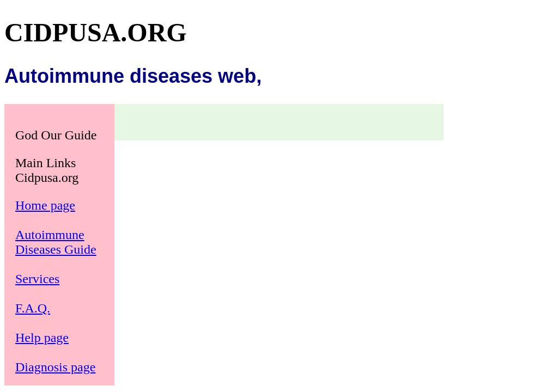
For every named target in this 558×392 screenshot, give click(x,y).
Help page (42, 338)
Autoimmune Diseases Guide (56, 242)
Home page (45, 205)
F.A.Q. (33, 308)
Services (37, 279)
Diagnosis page (55, 367)
